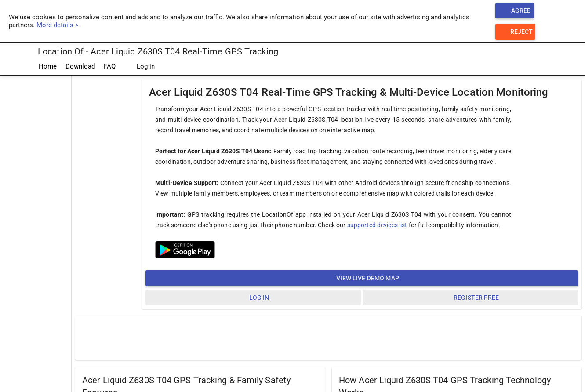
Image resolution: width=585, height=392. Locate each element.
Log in (140, 67)
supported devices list (377, 225)
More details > (58, 25)
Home (48, 66)
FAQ (110, 66)
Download (80, 66)
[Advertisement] (328, 338)
